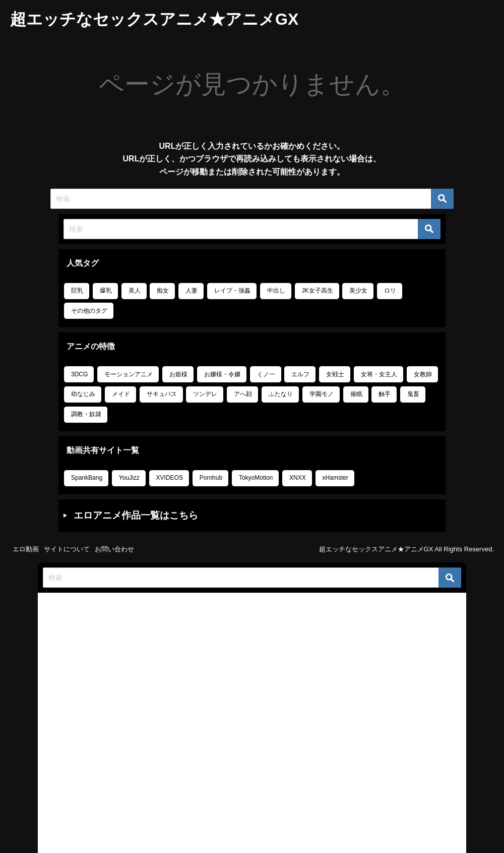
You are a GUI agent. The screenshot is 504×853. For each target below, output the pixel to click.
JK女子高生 (318, 291)
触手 (385, 394)
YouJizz (129, 478)
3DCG (79, 374)
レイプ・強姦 (232, 291)
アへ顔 (243, 394)
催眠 (356, 394)
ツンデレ (205, 394)
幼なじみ (83, 394)
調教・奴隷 (86, 414)
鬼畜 (413, 394)
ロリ (390, 291)
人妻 (192, 291)
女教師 (423, 374)
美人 (135, 291)
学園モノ (322, 394)
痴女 (163, 291)
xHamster (335, 478)
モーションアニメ (129, 374)
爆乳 (106, 291)
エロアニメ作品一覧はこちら (136, 515)
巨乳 (77, 291)
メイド (121, 394)
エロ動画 (26, 549)
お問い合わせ (114, 549)
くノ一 (266, 374)
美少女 (358, 291)
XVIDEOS (170, 478)
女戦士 (335, 374)
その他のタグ (89, 311)
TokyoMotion (256, 478)
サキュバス (162, 394)
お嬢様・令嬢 (222, 374)
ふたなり (281, 394)
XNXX (298, 478)
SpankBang (87, 478)
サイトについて (67, 549)
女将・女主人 (379, 374)
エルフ (300, 374)
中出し (276, 291)
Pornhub (211, 478)
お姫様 (178, 374)
